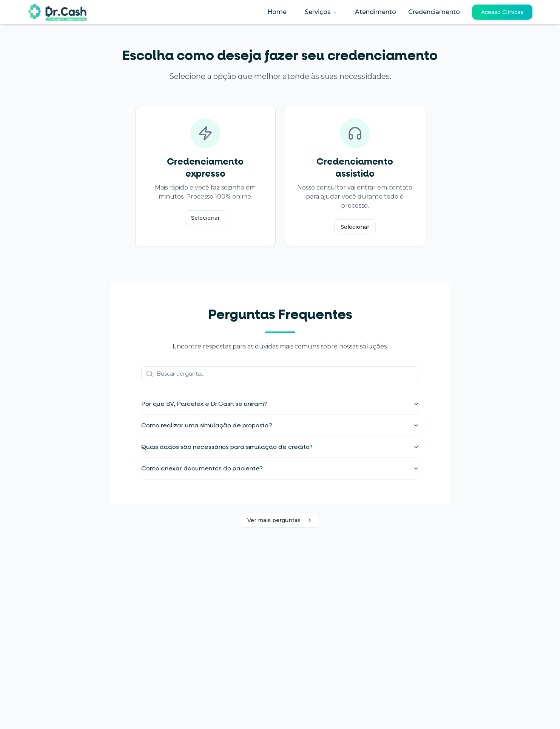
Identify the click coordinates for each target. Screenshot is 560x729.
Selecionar (205, 218)
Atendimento (376, 12)
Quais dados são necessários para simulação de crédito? (280, 447)
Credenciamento (434, 12)
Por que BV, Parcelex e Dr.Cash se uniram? (280, 404)
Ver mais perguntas (280, 520)
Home (277, 12)
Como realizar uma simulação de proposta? (280, 425)
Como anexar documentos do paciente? (280, 468)
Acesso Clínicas (502, 12)
